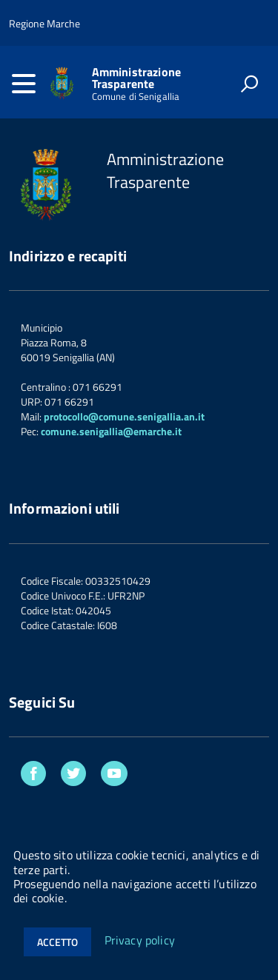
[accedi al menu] (24, 84)
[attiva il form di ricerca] (249, 84)
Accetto (57, 942)
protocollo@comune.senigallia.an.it (124, 416)
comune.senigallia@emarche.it (111, 431)
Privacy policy (140, 941)
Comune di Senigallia (136, 97)
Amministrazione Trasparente (136, 78)
